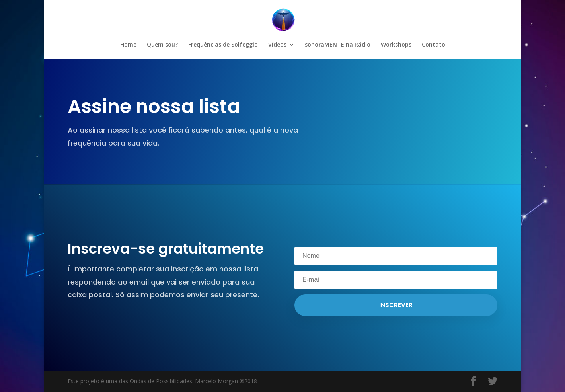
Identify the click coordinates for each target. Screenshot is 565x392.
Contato (433, 45)
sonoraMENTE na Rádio (338, 45)
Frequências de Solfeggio (223, 45)
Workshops (396, 45)
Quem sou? (162, 45)
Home (128, 45)
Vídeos (277, 45)
